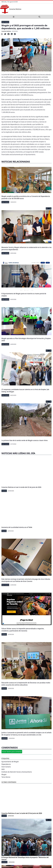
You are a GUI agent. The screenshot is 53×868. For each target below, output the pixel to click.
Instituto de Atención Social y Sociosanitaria (17, 772)
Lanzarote (4, 738)
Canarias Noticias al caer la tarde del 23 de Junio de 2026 (22, 813)
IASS (3, 769)
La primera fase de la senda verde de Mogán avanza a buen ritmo (25, 440)
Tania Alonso (6, 777)
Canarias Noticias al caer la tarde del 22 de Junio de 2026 (21, 487)
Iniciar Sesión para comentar (12, 752)
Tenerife (4, 531)
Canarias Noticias (6, 31)
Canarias (4, 491)
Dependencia (6, 764)
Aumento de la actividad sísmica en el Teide (17, 527)
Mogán (4, 774)
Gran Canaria (5, 22)
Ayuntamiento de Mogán (10, 762)
